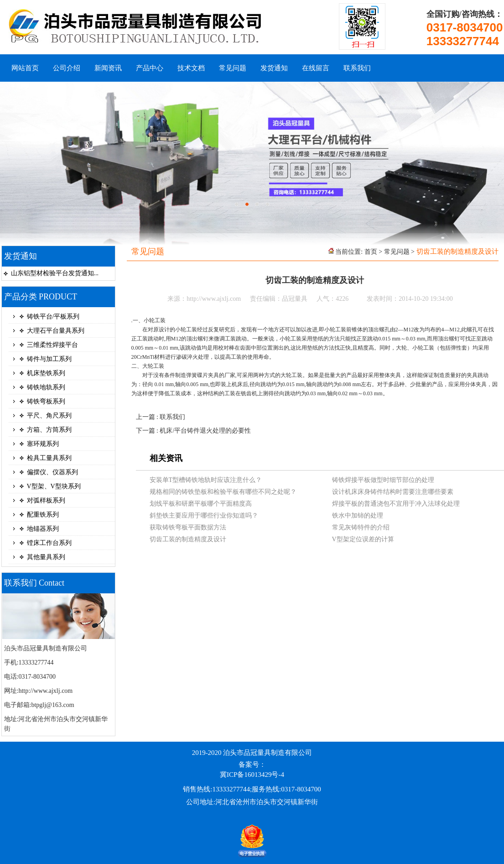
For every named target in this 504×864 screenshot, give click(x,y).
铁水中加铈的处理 (358, 516)
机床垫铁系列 (46, 373)
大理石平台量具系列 (56, 331)
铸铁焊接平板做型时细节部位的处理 (383, 480)
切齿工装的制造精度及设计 (188, 539)
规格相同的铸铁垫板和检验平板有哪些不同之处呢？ (223, 492)
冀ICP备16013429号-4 (252, 775)
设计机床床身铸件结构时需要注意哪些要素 (393, 492)
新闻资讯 (108, 68)
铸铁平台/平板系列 (53, 317)
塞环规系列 (43, 444)
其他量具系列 (46, 557)
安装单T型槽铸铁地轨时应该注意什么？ (206, 480)
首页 (371, 252)
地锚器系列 (43, 529)
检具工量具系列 (49, 458)
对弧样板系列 (46, 500)
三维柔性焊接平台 (52, 345)
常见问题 (233, 68)
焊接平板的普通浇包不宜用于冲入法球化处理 (396, 504)
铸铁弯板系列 (46, 401)
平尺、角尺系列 (49, 416)
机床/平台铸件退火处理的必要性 (205, 431)
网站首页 (25, 68)
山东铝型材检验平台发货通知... (55, 273)
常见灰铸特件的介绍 (361, 527)
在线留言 (316, 68)
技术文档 (191, 68)
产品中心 (150, 68)
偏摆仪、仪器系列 (52, 472)
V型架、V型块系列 (54, 486)
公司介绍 (67, 68)
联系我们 (357, 68)
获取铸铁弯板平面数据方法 (188, 527)
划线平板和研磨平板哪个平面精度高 (201, 504)
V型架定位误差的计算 (363, 539)
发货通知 (274, 68)
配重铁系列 (43, 515)
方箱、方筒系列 (49, 430)
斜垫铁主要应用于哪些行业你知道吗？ (204, 516)
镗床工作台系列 (49, 543)
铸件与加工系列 (49, 359)
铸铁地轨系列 (46, 387)
